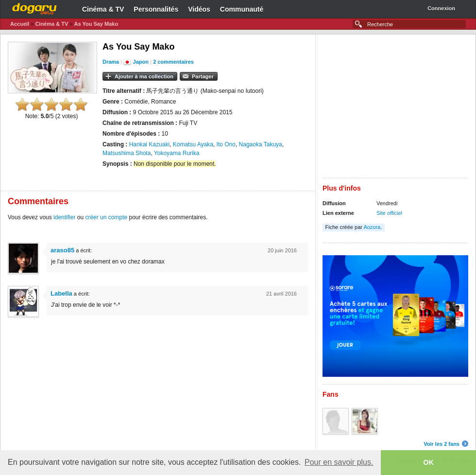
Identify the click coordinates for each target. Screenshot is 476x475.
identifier (64, 217)
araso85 (62, 250)
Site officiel (389, 213)
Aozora (372, 227)
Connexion (441, 8)
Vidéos (199, 9)
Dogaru (34, 7)
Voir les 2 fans (442, 444)
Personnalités (156, 9)
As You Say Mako (96, 24)
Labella (61, 293)
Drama (111, 62)
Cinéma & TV (103, 9)
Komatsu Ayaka (193, 144)
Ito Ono (226, 144)
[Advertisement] (395, 110)
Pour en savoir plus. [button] (339, 462)
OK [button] (428, 462)
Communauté (242, 9)
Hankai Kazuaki (149, 144)
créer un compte (106, 217)
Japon (141, 62)
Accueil (20, 24)
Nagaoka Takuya (261, 144)
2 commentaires (173, 62)
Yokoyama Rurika (177, 153)
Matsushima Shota (127, 153)
